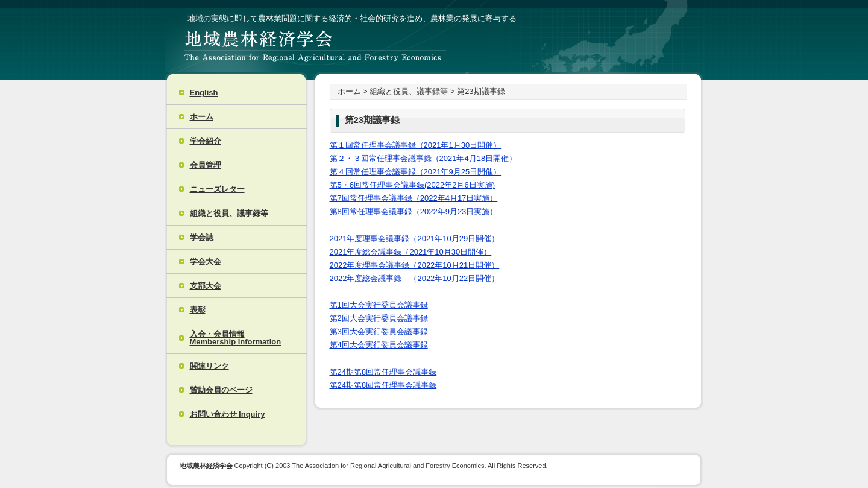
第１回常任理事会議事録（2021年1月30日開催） (416, 145)
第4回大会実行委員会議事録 (379, 345)
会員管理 (206, 165)
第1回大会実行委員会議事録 (379, 305)
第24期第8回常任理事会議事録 (383, 372)
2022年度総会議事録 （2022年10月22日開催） (415, 278)
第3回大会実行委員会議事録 (379, 331)
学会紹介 (206, 141)
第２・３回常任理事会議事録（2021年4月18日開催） (423, 158)
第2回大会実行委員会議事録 (379, 318)
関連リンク (209, 366)
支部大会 (206, 286)
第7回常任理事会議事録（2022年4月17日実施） (414, 198)
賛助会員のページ (221, 390)
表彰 (198, 310)
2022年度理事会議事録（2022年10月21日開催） (415, 265)
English (204, 93)
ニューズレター (217, 189)
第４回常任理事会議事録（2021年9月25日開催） (416, 172)
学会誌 (202, 237)
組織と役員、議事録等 (229, 213)
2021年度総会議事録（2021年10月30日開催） (411, 252)
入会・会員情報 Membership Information (236, 338)
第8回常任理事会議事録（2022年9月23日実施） (414, 211)
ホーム (202, 117)
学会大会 (206, 261)
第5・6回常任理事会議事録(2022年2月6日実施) (413, 185)
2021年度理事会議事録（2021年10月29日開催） (415, 239)
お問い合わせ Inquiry (228, 414)
